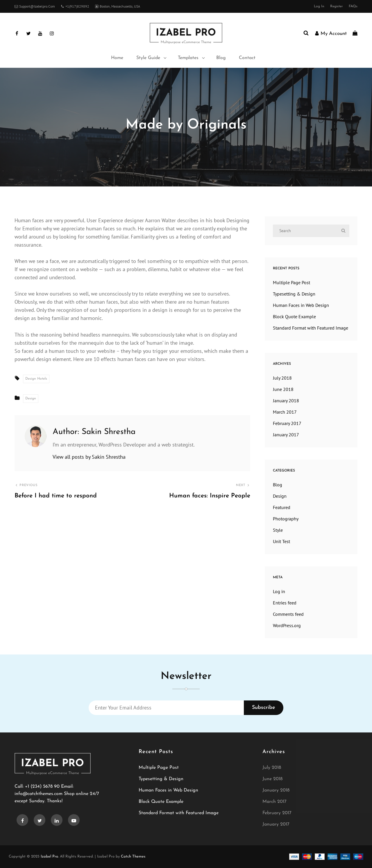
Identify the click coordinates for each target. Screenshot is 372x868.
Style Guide (152, 58)
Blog (221, 58)
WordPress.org (287, 625)
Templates (192, 58)
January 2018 (286, 401)
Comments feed (288, 614)
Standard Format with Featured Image (311, 328)
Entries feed (285, 603)
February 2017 (287, 423)
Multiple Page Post (291, 282)
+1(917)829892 (75, 6)
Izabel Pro (49, 857)
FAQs (353, 6)
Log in (319, 6)
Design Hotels (36, 379)
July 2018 (282, 378)
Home (117, 58)
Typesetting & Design (294, 294)
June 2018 (283, 389)
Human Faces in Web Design (301, 305)
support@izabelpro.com (35, 6)
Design (176, 191)
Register (337, 6)
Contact (247, 58)
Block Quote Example (294, 316)
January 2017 (286, 435)
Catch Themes (133, 857)
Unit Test (281, 541)
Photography (286, 519)
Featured (282, 507)
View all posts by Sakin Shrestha (89, 457)
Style (278, 530)
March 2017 (285, 412)
